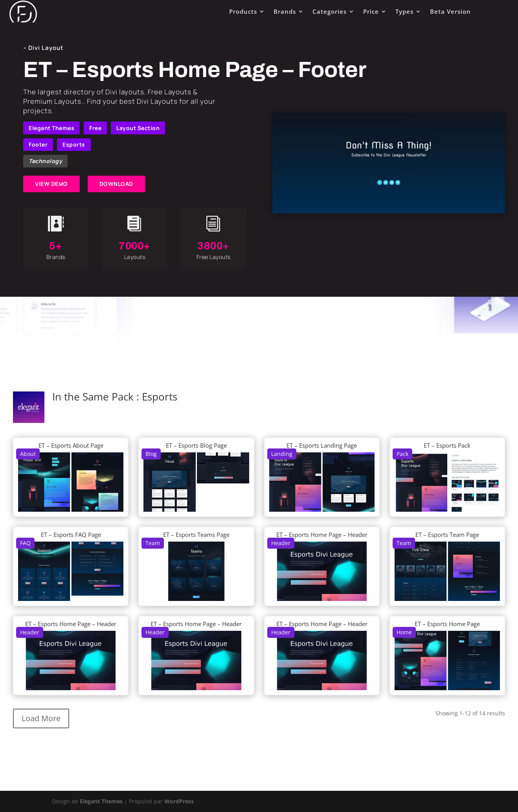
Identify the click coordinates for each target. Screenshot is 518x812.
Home (404, 632)
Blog (151, 454)
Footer (38, 144)
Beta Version (450, 11)
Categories (330, 11)
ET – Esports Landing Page (322, 445)
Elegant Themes (51, 128)
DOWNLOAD (116, 184)
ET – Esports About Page (71, 445)
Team (153, 543)
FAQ (25, 543)
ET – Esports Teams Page (196, 535)
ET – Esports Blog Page (196, 445)
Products (243, 11)
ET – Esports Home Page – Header (322, 535)
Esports (74, 144)
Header (281, 543)
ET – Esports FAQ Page (71, 535)
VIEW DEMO (51, 184)
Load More (41, 718)
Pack (402, 454)
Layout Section (138, 128)
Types (404, 11)
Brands (285, 11)
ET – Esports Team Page (447, 535)
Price (371, 11)
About (28, 454)
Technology (45, 161)
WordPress (179, 801)
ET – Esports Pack (447, 445)
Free (95, 128)
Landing (282, 454)
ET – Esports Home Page (447, 624)
